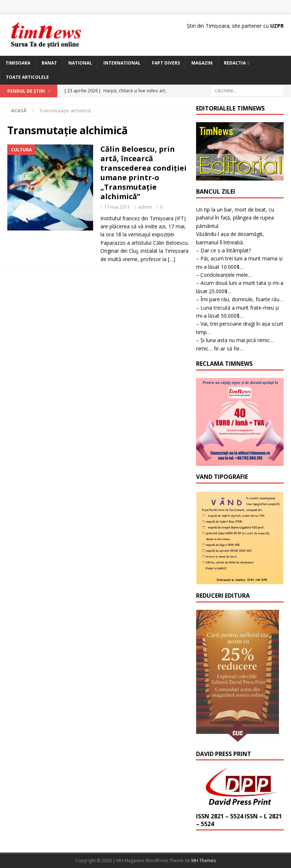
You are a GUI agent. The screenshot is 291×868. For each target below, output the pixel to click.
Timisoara (18, 63)
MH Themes (204, 861)
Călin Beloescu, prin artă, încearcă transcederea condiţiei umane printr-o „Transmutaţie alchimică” (143, 173)
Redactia (235, 63)
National (80, 63)
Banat (49, 63)
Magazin (202, 63)
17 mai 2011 (117, 207)
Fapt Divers (166, 63)
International (122, 63)
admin (145, 207)
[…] (172, 259)
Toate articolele (27, 77)
